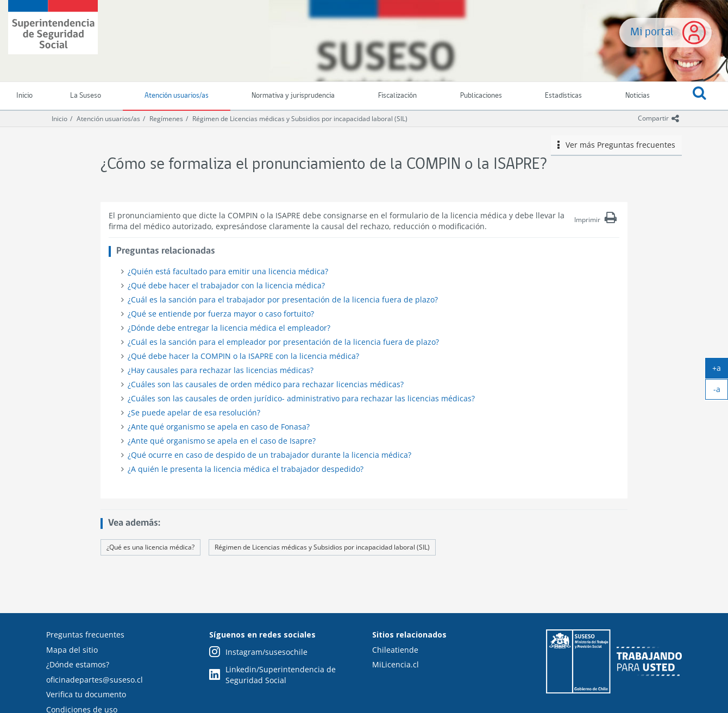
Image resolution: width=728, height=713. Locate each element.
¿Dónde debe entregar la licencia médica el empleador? (229, 328)
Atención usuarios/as (177, 96)
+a (720, 370)
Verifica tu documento (86, 694)
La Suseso (86, 96)
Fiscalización (397, 96)
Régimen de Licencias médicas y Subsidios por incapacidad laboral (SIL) (300, 119)
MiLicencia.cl (396, 664)
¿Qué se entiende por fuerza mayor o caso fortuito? (221, 314)
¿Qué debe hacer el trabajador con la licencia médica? (226, 285)
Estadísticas (563, 96)
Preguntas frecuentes (85, 635)
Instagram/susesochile (258, 652)
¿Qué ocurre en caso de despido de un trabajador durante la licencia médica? (269, 455)
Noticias (638, 96)
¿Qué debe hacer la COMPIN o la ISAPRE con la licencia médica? (243, 356)
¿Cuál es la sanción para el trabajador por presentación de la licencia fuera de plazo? (283, 299)
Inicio (59, 119)
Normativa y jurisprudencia (293, 96)
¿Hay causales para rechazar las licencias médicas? (221, 370)
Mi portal (652, 32)
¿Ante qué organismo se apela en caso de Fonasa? (219, 427)
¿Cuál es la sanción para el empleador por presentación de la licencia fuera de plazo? (283, 342)
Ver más (617, 145)
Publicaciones (481, 96)
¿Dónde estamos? (78, 664)
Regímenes (166, 119)
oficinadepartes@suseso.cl (95, 680)
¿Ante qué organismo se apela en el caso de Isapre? (222, 441)
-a (721, 392)
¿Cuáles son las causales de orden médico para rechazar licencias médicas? (266, 384)
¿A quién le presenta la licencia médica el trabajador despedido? (246, 469)
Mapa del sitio (72, 650)
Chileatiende (395, 650)
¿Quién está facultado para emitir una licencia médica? (228, 271)
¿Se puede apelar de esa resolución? (194, 412)
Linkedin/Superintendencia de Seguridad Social (272, 675)
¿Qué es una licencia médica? (150, 547)
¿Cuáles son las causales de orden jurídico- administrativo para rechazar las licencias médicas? (301, 398)
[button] (699, 96)
